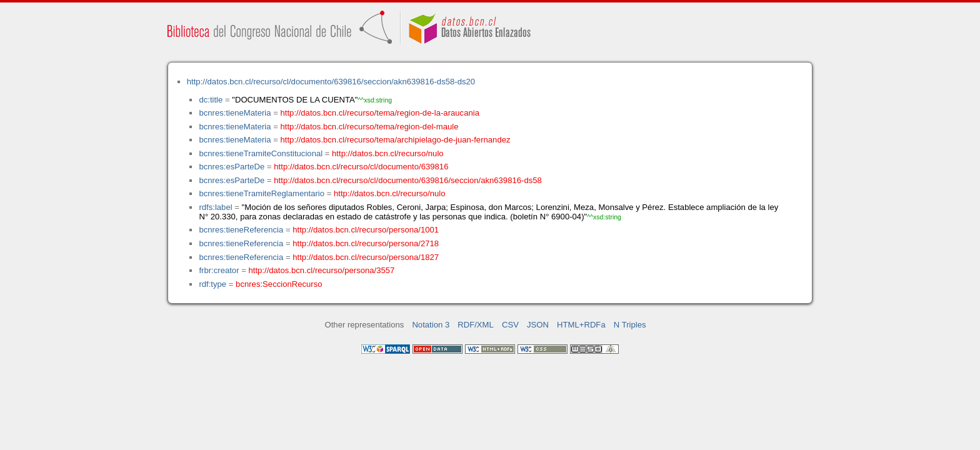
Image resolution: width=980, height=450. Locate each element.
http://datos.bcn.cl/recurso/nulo (388, 153)
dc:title (211, 100)
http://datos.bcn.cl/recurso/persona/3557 (321, 270)
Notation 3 (431, 325)
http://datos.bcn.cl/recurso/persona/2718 (366, 243)
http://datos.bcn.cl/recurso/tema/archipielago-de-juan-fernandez (396, 140)
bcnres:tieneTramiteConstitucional (261, 153)
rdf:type (212, 284)
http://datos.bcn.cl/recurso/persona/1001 (366, 230)
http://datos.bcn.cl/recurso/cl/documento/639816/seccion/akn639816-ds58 (408, 180)
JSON (538, 325)
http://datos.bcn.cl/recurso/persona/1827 (366, 257)
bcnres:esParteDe (232, 167)
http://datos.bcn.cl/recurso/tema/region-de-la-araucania (380, 113)
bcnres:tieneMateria (235, 113)
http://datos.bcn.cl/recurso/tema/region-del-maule (370, 127)
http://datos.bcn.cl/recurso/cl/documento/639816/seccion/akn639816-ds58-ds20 (331, 82)
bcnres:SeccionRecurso (279, 284)
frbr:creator (219, 270)
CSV (510, 325)
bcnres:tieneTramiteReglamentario (262, 193)
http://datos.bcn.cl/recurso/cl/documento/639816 (361, 167)
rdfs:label (215, 207)
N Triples (630, 325)
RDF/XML (476, 325)
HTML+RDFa (581, 325)
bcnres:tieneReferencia (241, 230)
